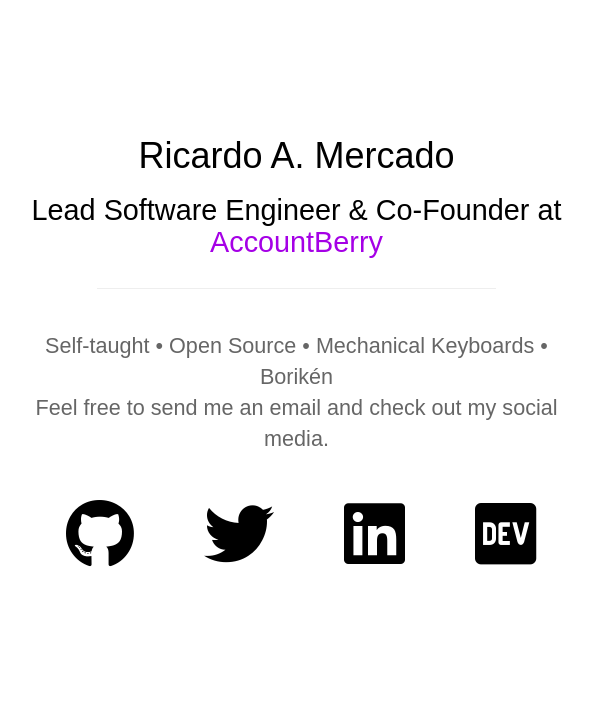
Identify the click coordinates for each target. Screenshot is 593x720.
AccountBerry (296, 242)
